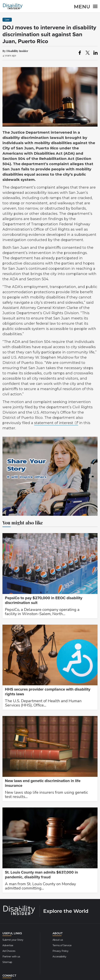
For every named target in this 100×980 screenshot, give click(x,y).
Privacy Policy (61, 951)
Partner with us (11, 957)
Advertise (8, 945)
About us (58, 940)
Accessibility (59, 957)
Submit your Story (13, 940)
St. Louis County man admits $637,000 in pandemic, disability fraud (41, 875)
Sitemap (7, 962)
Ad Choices (9, 951)
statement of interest (54, 423)
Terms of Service (62, 945)
